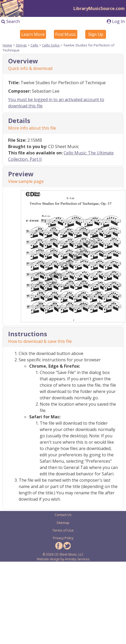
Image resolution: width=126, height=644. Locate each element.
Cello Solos (51, 45)
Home (7, 45)
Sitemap (63, 523)
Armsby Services (77, 559)
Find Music (66, 34)
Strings (21, 45)
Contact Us (63, 515)
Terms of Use (63, 530)
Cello (34, 45)
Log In (116, 21)
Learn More (33, 34)
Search (11, 21)
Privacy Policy (63, 538)
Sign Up (96, 34)
